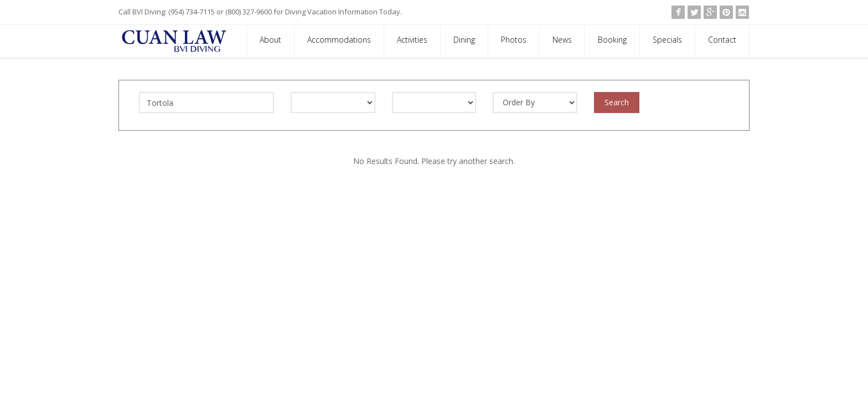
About (270, 40)
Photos (514, 40)
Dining (464, 40)
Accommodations (339, 40)
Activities (412, 40)
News (562, 40)
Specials (667, 40)
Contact (722, 40)
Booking (612, 40)
